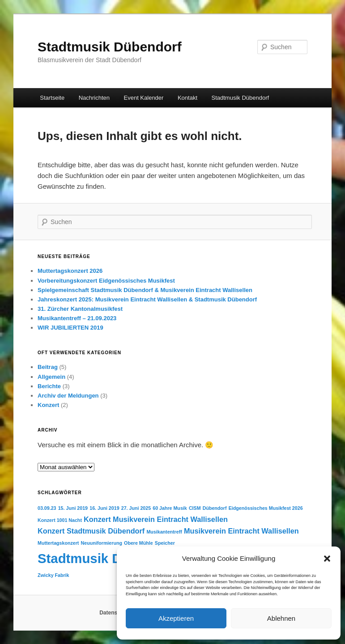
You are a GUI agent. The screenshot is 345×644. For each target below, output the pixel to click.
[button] (327, 559)
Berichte (49, 386)
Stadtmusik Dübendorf (110, 47)
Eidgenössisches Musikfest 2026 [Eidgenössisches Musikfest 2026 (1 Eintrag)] (266, 508)
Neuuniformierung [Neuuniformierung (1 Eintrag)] (102, 543)
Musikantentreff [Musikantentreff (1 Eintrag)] (164, 532)
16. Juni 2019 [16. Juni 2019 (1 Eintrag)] (104, 508)
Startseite (52, 98)
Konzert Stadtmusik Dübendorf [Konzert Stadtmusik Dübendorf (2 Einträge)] (91, 531)
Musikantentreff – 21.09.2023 (77, 318)
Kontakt (187, 98)
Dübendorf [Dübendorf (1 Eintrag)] (215, 508)
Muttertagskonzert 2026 (70, 271)
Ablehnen (281, 618)
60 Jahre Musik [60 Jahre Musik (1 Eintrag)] (170, 508)
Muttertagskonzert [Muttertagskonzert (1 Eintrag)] (58, 543)
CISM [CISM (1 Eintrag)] (195, 508)
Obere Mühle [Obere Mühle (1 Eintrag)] (138, 543)
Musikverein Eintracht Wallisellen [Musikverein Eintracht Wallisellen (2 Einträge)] (241, 531)
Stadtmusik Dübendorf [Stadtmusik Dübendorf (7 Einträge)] (108, 558)
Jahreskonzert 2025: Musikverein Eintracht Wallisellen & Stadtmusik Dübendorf (147, 299)
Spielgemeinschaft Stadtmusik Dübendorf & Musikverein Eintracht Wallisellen (145, 290)
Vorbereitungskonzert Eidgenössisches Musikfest (106, 281)
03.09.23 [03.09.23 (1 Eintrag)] (47, 508)
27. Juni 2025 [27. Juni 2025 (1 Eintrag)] (136, 508)
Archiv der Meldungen (68, 396)
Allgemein (51, 377)
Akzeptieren (176, 618)
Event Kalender (144, 98)
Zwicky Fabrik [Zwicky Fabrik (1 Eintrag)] (53, 575)
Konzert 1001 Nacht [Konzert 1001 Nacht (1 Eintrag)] (60, 520)
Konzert (48, 405)
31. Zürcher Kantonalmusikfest (80, 309)
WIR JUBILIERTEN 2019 (70, 328)
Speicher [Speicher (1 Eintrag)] (165, 543)
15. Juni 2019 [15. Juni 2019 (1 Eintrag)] (73, 508)
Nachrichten (94, 98)
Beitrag (48, 367)
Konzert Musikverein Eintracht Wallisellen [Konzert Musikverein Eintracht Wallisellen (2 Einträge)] (156, 519)
